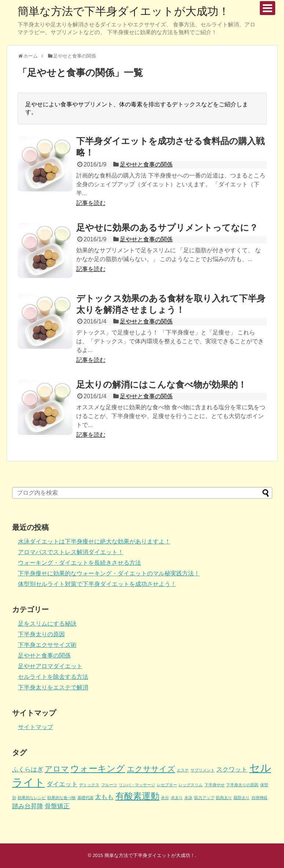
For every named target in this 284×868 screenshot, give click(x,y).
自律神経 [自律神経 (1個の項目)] (259, 798)
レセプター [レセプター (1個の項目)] (167, 785)
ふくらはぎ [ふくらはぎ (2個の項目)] (28, 770)
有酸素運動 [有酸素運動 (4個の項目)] (137, 796)
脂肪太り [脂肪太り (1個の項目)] (241, 798)
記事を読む (91, 203)
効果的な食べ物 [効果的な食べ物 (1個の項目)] (61, 798)
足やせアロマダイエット (50, 666)
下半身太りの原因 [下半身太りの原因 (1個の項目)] (242, 785)
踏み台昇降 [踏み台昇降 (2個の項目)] (28, 806)
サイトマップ (36, 727)
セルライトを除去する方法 (53, 677)
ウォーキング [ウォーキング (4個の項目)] (98, 768)
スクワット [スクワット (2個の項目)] (232, 770)
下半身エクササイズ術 (47, 645)
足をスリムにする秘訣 (47, 624)
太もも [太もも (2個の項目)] (104, 797)
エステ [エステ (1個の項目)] (183, 770)
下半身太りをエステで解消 (53, 687)
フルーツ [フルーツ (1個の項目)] (109, 785)
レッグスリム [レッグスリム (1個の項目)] (191, 785)
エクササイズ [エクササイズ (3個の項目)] (151, 769)
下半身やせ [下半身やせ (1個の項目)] (215, 785)
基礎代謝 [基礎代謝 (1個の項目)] (85, 798)
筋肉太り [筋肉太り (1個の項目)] (224, 798)
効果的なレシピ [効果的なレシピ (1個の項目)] (32, 798)
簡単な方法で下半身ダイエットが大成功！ (123, 11)
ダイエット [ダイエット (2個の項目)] (62, 784)
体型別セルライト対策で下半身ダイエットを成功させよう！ (97, 584)
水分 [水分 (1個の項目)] (165, 798)
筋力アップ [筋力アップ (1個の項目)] (204, 798)
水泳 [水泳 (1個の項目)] (188, 798)
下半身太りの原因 (41, 634)
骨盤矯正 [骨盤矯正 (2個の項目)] (57, 806)
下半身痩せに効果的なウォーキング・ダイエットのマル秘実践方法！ (109, 573)
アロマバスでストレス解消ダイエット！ (71, 552)
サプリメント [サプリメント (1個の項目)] (203, 770)
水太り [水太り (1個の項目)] (177, 798)
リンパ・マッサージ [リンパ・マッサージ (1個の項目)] (137, 785)
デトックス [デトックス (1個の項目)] (89, 785)
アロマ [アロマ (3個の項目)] (57, 769)
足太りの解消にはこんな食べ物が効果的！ (161, 384)
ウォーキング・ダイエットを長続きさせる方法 (80, 563)
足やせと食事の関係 (146, 164)
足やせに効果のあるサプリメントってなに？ (167, 228)
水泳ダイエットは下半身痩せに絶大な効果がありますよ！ (94, 541)
